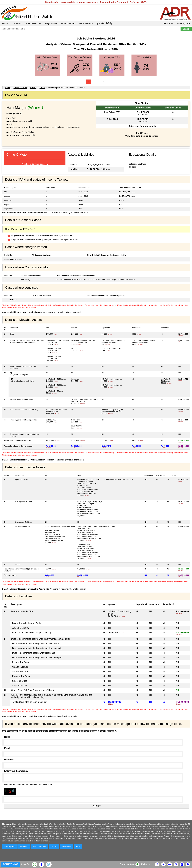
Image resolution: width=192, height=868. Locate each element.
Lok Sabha (17, 23)
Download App (127, 864)
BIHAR (33, 88)
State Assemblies (33, 23)
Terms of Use (66, 847)
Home (5, 23)
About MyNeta (183, 23)
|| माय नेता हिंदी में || (105, 23)
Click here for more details (142, 126)
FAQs (78, 847)
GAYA (42, 88)
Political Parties (68, 23)
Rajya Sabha (51, 23)
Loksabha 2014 (20, 88)
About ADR (168, 23)
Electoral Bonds (86, 23)
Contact (54, 847)
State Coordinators (39, 847)
